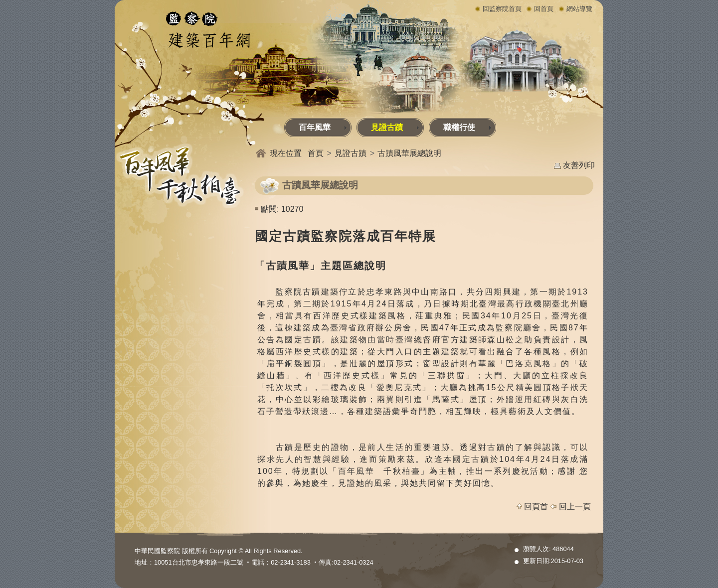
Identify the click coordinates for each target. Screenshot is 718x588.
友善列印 (579, 165)
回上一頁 (575, 507)
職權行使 (467, 127)
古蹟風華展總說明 (409, 153)
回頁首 (536, 507)
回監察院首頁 (502, 9)
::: (117, 121)
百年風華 (323, 127)
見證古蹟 (395, 127)
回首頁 (544, 9)
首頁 (316, 153)
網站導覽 (579, 9)
